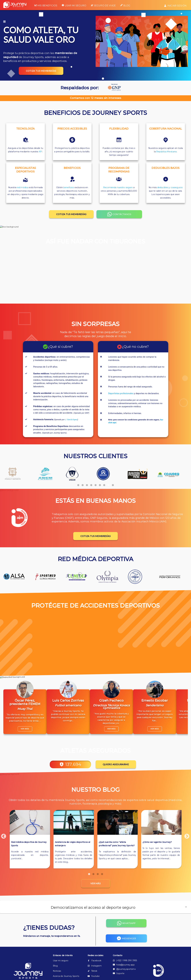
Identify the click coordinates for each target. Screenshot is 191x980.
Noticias (57, 971)
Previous (2, 835)
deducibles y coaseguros (170, 187)
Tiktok (92, 971)
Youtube (94, 976)
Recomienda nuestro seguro (118, 187)
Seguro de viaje (103, 6)
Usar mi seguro (74, 5)
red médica (23, 187)
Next (185, 835)
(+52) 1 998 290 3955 (125, 960)
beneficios (69, 187)
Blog (125, 5)
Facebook (95, 961)
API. (41, 152)
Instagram (95, 966)
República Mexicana (166, 152)
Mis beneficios (46, 5)
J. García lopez (71, 420)
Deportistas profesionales (121, 393)
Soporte (119, 973)
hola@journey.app (124, 965)
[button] (95, 907)
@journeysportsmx (124, 969)
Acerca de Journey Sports (66, 976)
